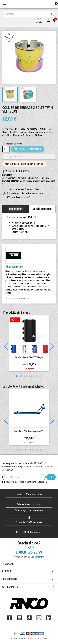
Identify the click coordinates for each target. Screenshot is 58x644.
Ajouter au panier (27, 149)
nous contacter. (37, 557)
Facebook (10, 618)
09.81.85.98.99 (29, 552)
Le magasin (8, 564)
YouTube (19, 618)
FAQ (29, 548)
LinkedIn (49, 618)
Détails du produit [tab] (42, 209)
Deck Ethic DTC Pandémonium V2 (29, 431)
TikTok (29, 618)
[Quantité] (6, 149)
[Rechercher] (29, 14)
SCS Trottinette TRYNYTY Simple (29, 358)
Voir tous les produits (18, 299)
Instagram (39, 618)
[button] (3, 184)
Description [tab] (16, 209)
